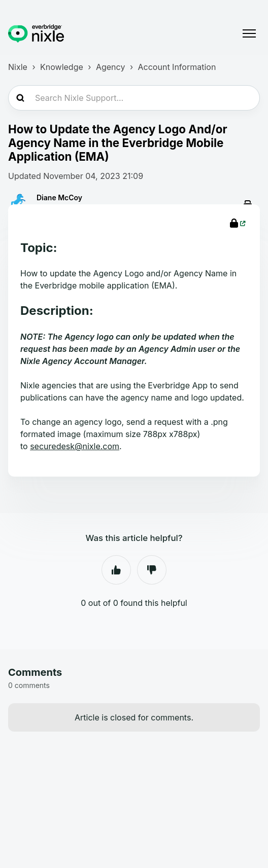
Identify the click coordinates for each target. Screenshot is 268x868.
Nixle (18, 67)
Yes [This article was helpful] (116, 570)
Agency (110, 67)
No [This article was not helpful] (152, 570)
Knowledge (62, 67)
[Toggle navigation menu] (249, 33)
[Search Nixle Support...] (134, 98)
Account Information (177, 67)
